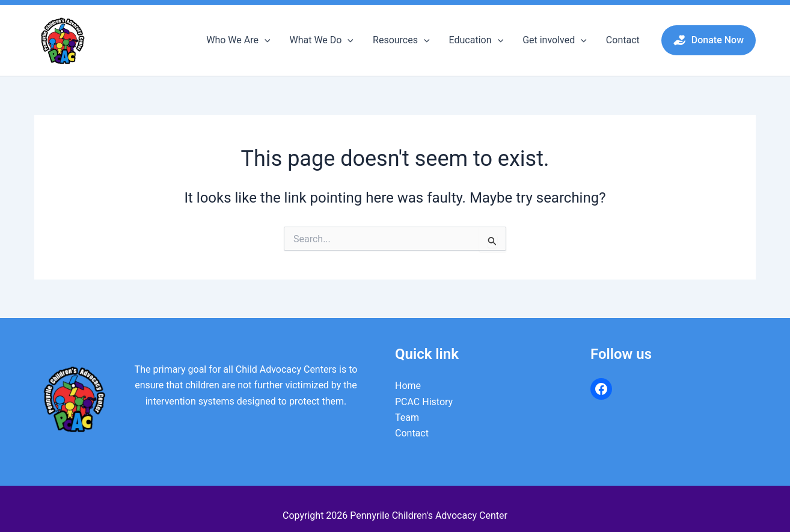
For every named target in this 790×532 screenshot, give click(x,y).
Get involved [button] (555, 40)
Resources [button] (401, 40)
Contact (623, 40)
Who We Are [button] (238, 40)
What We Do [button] (322, 40)
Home (408, 386)
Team (407, 417)
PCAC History (424, 402)
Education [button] (476, 40)
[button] (265, 40)
